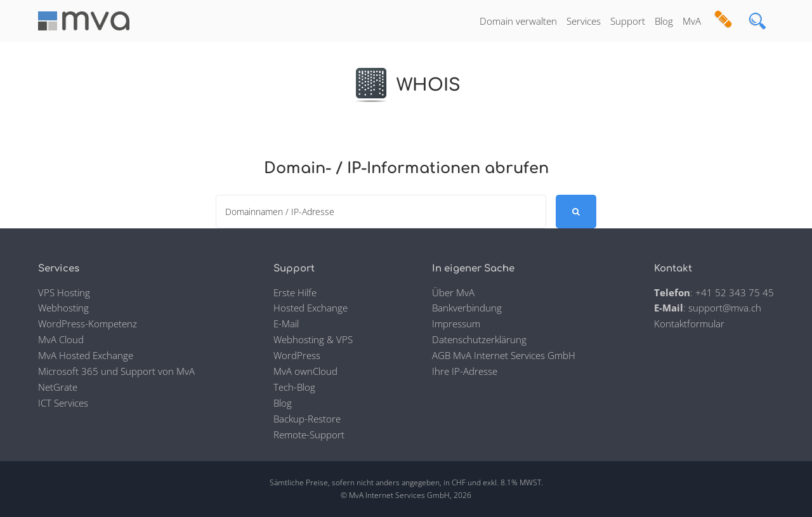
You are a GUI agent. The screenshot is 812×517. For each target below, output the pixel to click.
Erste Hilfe (295, 292)
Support (628, 21)
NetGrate (58, 387)
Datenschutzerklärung (479, 339)
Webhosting (63, 308)
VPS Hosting (64, 292)
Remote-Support (309, 435)
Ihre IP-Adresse (465, 371)
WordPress (297, 355)
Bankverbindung (467, 308)
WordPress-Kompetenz (88, 324)
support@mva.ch (725, 308)
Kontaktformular (689, 324)
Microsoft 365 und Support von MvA (116, 371)
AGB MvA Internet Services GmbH (504, 355)
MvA (692, 21)
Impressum (456, 324)
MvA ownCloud (305, 371)
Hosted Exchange (311, 308)
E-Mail (286, 324)
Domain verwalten (518, 21)
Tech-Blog (294, 387)
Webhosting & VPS (313, 339)
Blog (664, 21)
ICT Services (63, 403)
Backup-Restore (307, 419)
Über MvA (453, 292)
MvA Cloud (61, 339)
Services (584, 21)
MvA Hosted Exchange (86, 355)
